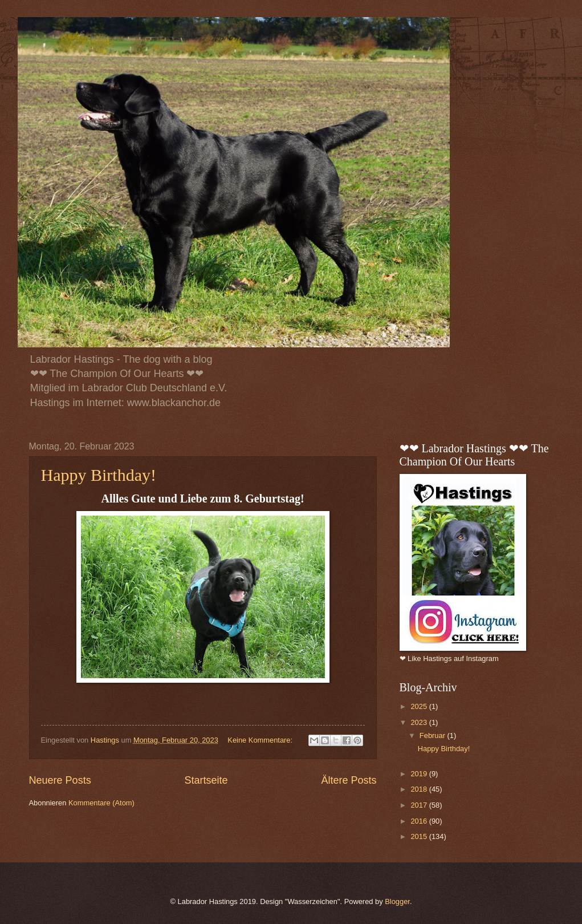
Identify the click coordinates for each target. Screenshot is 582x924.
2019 (420, 774)
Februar (434, 735)
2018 (420, 789)
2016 (420, 821)
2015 (420, 836)
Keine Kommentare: (261, 740)
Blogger (397, 901)
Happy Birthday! (99, 475)
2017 (420, 805)
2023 (420, 722)
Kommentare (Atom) (101, 803)
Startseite (206, 780)
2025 (420, 706)
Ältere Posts (349, 780)
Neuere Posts (60, 780)
